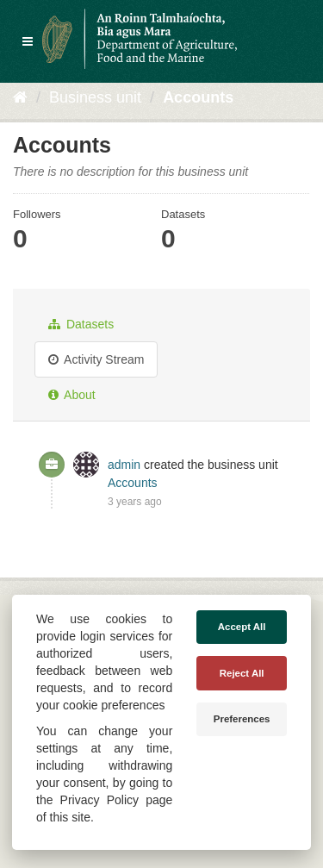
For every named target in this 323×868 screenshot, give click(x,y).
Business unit (95, 97)
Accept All (242, 627)
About (72, 395)
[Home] (20, 97)
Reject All (242, 673)
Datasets (81, 324)
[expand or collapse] (28, 41)
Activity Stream (96, 359)
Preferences (242, 719)
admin (124, 465)
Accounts (198, 97)
